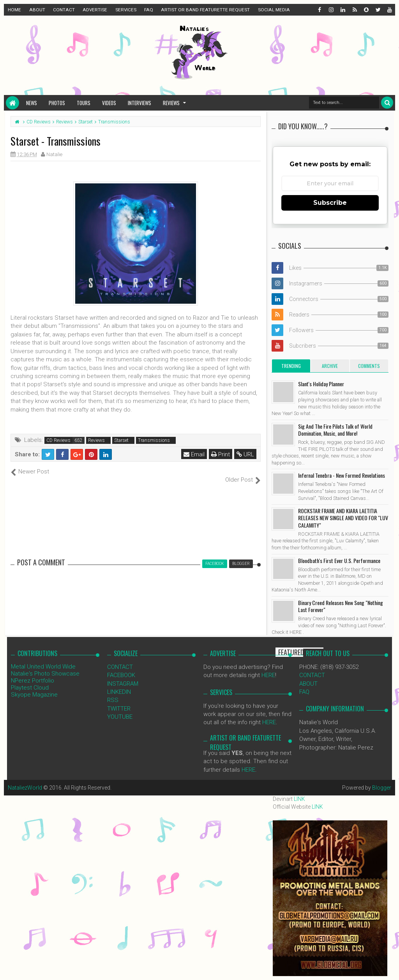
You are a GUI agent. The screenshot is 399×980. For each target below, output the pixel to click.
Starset (121, 440)
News (32, 103)
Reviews (171, 103)
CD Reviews (58, 440)
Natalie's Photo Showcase (45, 665)
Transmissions (154, 440)
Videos (109, 103)
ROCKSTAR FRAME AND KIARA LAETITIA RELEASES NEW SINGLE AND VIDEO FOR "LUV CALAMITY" (343, 518)
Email (194, 454)
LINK (299, 799)
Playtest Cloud (30, 679)
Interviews (139, 103)
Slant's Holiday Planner (321, 384)
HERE (268, 667)
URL (245, 454)
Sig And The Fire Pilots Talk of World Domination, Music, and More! (335, 430)
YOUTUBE (120, 709)
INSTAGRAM (123, 675)
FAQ (149, 10)
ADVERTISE (95, 10)
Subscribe (330, 203)
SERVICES (126, 10)
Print (221, 454)
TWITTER (119, 700)
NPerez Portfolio (33, 672)
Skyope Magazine (34, 686)
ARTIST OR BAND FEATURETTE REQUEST (205, 10)
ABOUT (37, 10)
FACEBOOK (121, 667)
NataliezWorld (25, 779)
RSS (113, 692)
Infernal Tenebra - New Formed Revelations (342, 475)
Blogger (382, 779)
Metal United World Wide (43, 658)
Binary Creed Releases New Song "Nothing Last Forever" (341, 606)
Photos (57, 103)
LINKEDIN (119, 684)
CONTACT (64, 10)
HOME (14, 10)
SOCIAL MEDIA (274, 10)
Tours (84, 103)
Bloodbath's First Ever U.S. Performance (339, 560)
